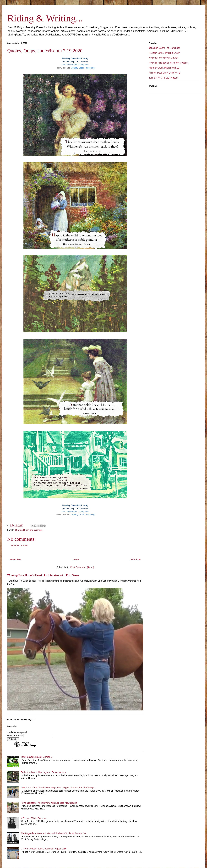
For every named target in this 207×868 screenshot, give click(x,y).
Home (76, 559)
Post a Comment (20, 546)
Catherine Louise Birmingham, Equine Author (43, 772)
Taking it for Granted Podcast (163, 78)
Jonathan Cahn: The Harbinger (164, 48)
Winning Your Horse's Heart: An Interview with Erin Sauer (43, 575)
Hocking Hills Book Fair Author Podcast (169, 63)
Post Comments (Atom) (82, 567)
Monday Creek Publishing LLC (164, 68)
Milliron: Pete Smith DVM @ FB (165, 73)
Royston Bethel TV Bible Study (164, 53)
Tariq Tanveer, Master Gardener (37, 757)
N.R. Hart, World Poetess (33, 818)
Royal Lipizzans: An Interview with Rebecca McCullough (49, 803)
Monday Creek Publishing (82, 68)
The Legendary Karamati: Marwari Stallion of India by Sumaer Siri (54, 833)
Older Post (135, 559)
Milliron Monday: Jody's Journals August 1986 (44, 849)
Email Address (15, 736)
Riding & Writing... (45, 18)
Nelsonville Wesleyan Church (163, 58)
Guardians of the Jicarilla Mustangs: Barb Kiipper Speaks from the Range (57, 788)
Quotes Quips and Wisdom (29, 530)
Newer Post (16, 559)
